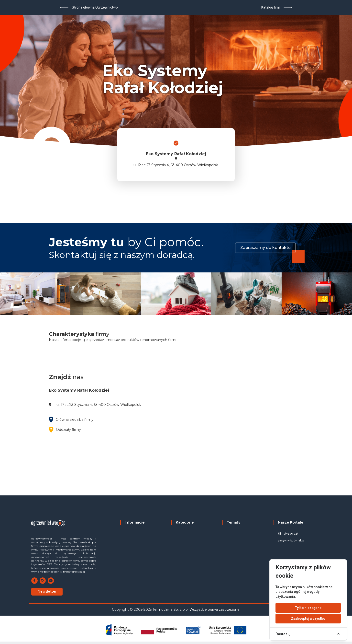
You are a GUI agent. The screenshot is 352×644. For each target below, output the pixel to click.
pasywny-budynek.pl (291, 540)
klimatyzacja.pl (288, 534)
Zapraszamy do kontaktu (265, 248)
